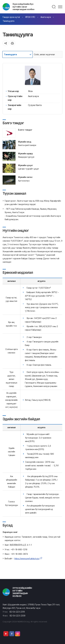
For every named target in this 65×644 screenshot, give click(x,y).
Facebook (12, 634)
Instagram (18, 634)
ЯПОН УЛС (30, 17)
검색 (54, 7)
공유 (6, 43)
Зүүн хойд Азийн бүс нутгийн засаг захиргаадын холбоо (23, 7)
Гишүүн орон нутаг (11, 17)
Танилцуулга (8, 21)
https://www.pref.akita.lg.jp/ (27, 559)
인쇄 (12, 43)
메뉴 (60, 7)
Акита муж (46, 17)
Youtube (6, 634)
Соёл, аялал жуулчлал (44, 54)
